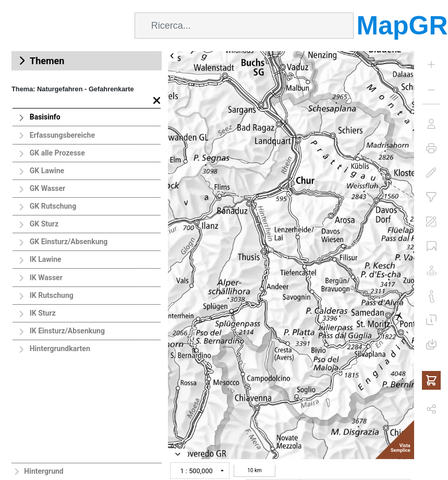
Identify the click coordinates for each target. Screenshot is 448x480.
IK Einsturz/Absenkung (67, 331)
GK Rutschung (53, 206)
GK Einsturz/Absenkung (69, 242)
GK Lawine (47, 171)
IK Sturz (43, 313)
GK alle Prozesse (57, 153)
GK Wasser (48, 188)
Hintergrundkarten (60, 349)
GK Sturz (44, 224)
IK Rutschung (52, 295)
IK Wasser (46, 278)
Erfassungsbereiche (62, 135)
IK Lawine (46, 259)
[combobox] (244, 26)
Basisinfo (45, 117)
